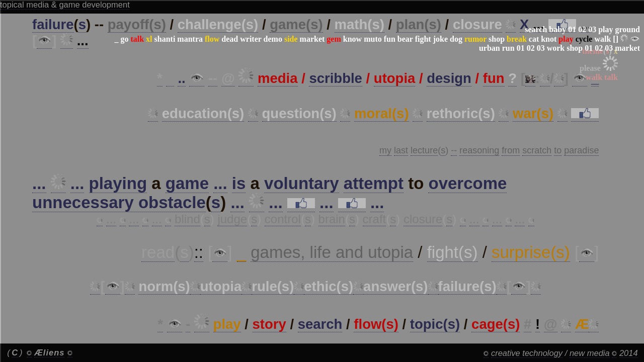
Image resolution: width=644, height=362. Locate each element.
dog (456, 39)
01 (572, 29)
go (124, 39)
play (606, 29)
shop (497, 39)
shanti (165, 39)
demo (273, 39)
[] (616, 39)
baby (557, 29)
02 (582, 29)
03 (592, 29)
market (312, 39)
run (508, 48)
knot (549, 39)
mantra (190, 39)
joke (440, 39)
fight (423, 39)
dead (230, 39)
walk (602, 39)
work (556, 48)
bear (405, 39)
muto (373, 39)
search (536, 29)
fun (390, 39)
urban (490, 48)
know (352, 39)
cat (534, 39)
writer (251, 39)
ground (627, 29)
